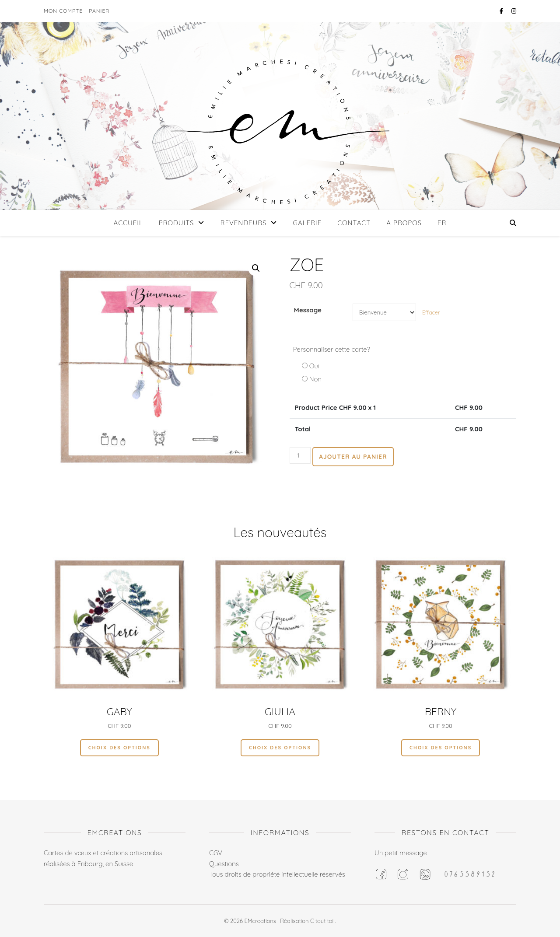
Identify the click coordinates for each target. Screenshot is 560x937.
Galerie (308, 223)
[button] (256, 268)
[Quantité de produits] (300, 455)
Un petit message (401, 853)
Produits (177, 223)
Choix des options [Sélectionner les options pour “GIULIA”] (280, 748)
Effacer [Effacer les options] (431, 313)
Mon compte (63, 11)
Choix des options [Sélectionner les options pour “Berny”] (441, 748)
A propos (404, 223)
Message (308, 310)
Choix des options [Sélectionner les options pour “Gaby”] (119, 748)
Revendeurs (243, 223)
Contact (354, 223)
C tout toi (323, 921)
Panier (99, 11)
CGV (216, 853)
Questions (224, 864)
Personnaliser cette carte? (332, 349)
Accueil (128, 223)
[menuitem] (438, 223)
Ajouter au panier (353, 457)
